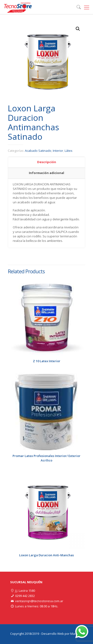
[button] (78, 29)
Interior (58, 151)
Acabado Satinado (38, 151)
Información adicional (46, 173)
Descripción (47, 162)
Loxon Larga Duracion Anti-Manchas (46, 555)
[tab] (46, 162)
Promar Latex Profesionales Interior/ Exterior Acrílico (46, 458)
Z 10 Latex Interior (47, 361)
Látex (69, 151)
